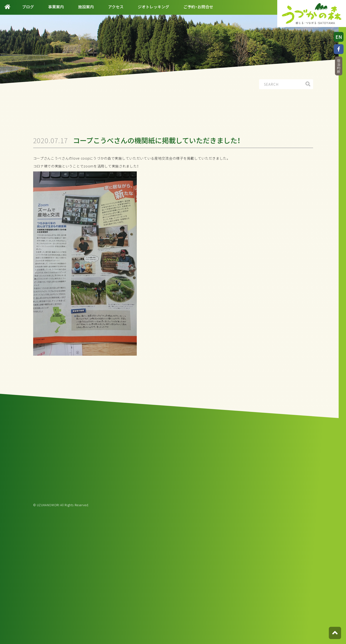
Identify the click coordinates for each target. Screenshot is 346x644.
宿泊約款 (339, 66)
